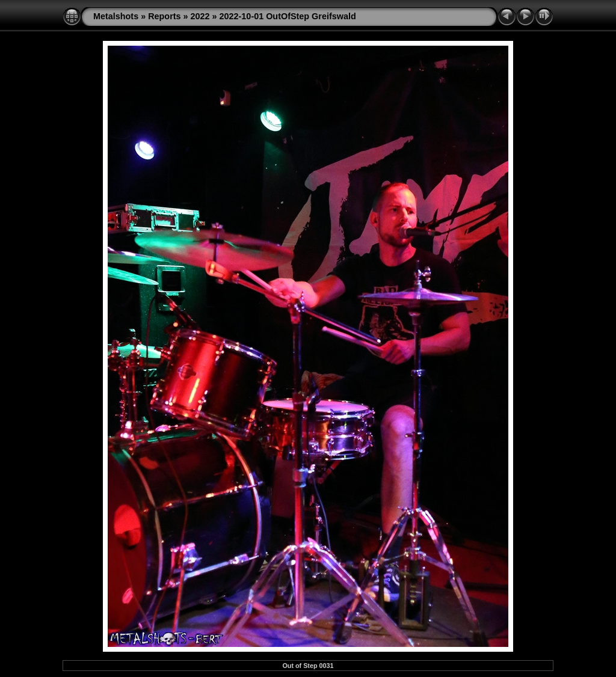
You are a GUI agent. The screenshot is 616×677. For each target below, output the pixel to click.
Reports (164, 16)
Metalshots (116, 16)
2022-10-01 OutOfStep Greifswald (288, 16)
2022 (200, 16)
